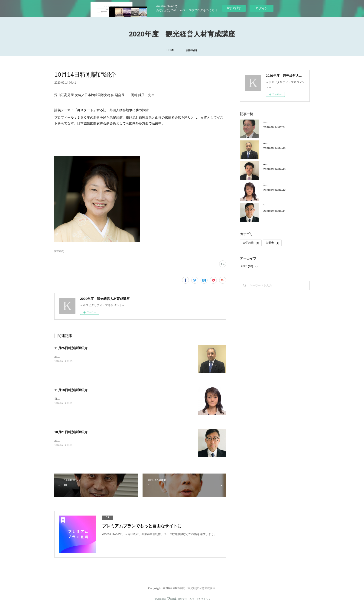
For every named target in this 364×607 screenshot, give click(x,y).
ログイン (262, 8)
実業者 (272, 243)
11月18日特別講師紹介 (71, 390)
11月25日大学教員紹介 (278, 164)
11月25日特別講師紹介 (71, 348)
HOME (171, 50)
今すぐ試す (234, 8)
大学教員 (251, 243)
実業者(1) (59, 251)
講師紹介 (192, 50)
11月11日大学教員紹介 (278, 122)
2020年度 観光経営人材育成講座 (182, 34)
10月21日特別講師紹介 (71, 432)
